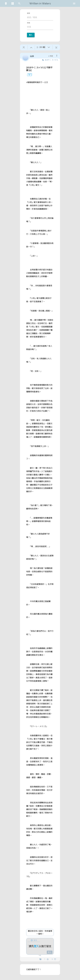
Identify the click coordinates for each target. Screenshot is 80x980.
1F (28, 75)
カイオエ (55, 60)
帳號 (28, 13)
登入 (31, 35)
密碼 (28, 23)
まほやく (48, 60)
